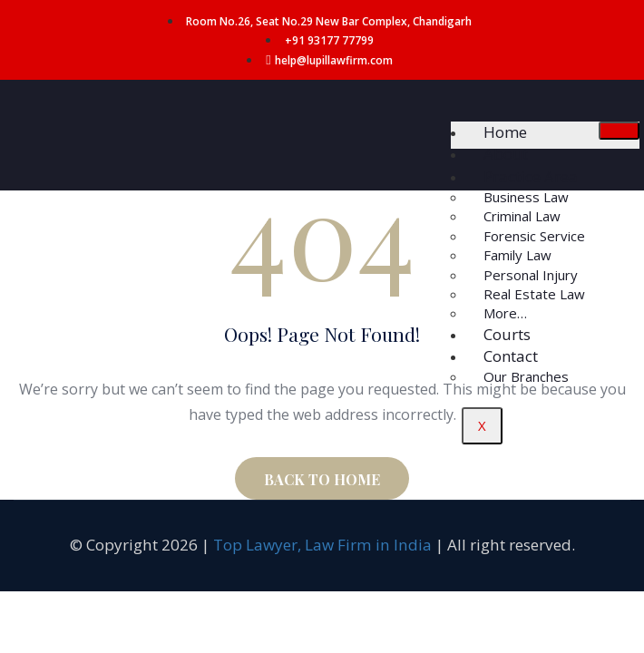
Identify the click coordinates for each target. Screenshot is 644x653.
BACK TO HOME (322, 479)
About (506, 154)
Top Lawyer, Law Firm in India (322, 545)
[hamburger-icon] (619, 131)
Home (505, 132)
